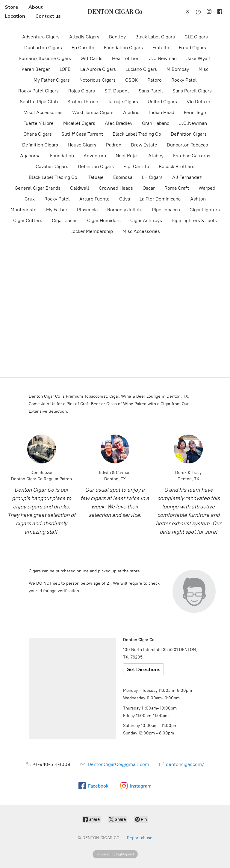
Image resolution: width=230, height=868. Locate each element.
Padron (114, 145)
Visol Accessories (43, 112)
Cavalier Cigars (52, 166)
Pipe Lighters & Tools (194, 220)
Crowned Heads (116, 188)
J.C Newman (163, 58)
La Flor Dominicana (160, 199)
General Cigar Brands (38, 188)
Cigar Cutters (28, 220)
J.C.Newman (193, 123)
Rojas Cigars (82, 91)
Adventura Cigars (41, 37)
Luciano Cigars (141, 69)
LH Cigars (152, 177)
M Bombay (178, 69)
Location (15, 16)
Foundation (62, 156)
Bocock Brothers (177, 166)
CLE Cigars (196, 37)
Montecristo (24, 210)
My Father (57, 210)
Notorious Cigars (97, 80)
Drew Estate (144, 145)
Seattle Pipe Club (39, 102)
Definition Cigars (189, 134)
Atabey (156, 156)
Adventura (95, 156)
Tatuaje (96, 177)
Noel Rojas (127, 156)
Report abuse (140, 838)
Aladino (131, 112)
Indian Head (162, 112)
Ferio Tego (195, 112)
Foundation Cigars (123, 48)
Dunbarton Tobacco (187, 145)
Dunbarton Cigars (43, 48)
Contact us (48, 16)
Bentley (117, 37)
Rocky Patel (184, 80)
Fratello (161, 48)
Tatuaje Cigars (123, 102)
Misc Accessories (141, 231)
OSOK (131, 80)
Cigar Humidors (104, 220)
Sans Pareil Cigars (192, 91)
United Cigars (162, 102)
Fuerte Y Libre (38, 123)
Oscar (149, 188)
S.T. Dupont (117, 91)
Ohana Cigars (38, 134)
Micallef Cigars (79, 123)
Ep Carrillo (83, 48)
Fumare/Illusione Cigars (45, 58)
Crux (30, 199)
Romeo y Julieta (125, 210)
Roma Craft (177, 188)
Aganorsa (30, 156)
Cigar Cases (65, 220)
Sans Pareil (151, 91)
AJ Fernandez (187, 177)
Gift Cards (91, 58)
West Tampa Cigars (93, 112)
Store (12, 7)
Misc (203, 69)
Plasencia (87, 210)
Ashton (198, 199)
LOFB (65, 69)
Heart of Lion (126, 58)
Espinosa (123, 177)
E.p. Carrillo (136, 166)
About (36, 7)
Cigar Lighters (205, 210)
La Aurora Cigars (98, 69)
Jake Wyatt (199, 58)
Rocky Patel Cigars (38, 91)
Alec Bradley (119, 123)
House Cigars (82, 145)
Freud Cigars (192, 48)
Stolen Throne (83, 102)
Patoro (155, 80)
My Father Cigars (52, 80)
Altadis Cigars (84, 37)
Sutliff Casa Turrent (82, 134)
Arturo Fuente (94, 199)
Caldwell (80, 188)
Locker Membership (92, 231)
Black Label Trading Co (137, 134)
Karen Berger (36, 69)
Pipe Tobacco (166, 210)
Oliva (125, 199)
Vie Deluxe (198, 102)
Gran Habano (156, 123)
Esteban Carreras (192, 156)
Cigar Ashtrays (146, 220)
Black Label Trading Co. (54, 177)
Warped (207, 188)
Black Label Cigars (155, 37)
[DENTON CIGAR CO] (115, 12)
